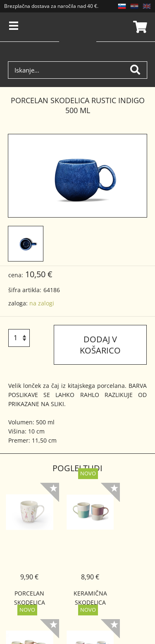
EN (147, 6)
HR (134, 6)
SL (122, 6)
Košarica (139, 27)
